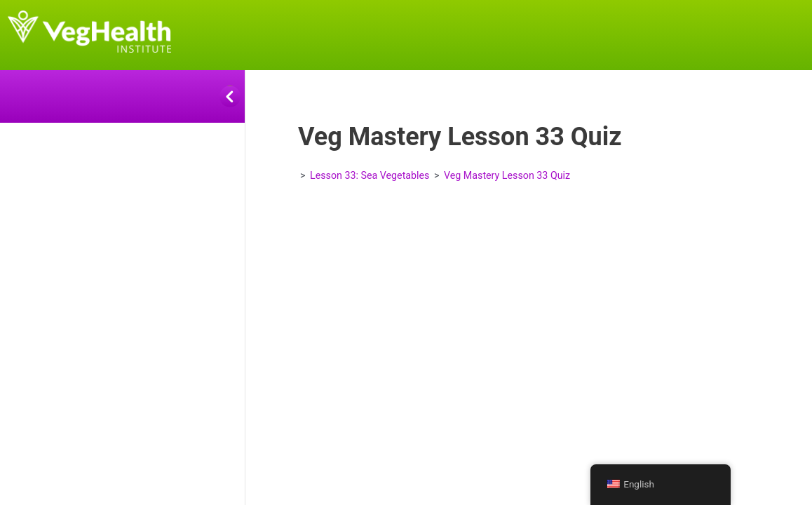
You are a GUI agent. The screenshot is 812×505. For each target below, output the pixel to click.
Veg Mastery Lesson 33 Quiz (507, 175)
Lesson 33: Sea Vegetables (370, 175)
